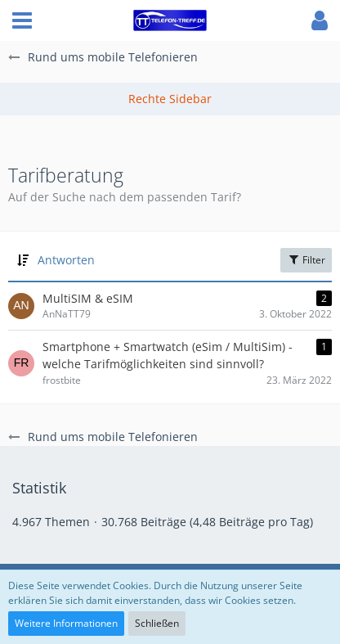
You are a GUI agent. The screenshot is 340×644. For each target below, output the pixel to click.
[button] (22, 20)
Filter (306, 260)
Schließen (157, 623)
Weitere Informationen (66, 623)
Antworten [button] (66, 260)
